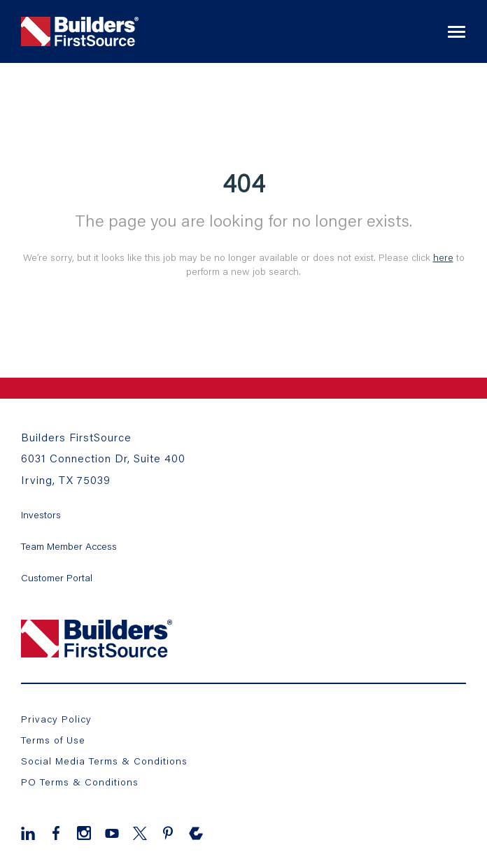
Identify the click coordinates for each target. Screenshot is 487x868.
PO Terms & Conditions (80, 782)
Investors (41, 514)
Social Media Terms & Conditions (104, 761)
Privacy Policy (56, 719)
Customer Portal (57, 577)
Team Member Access (69, 546)
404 (244, 183)
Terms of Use (53, 740)
